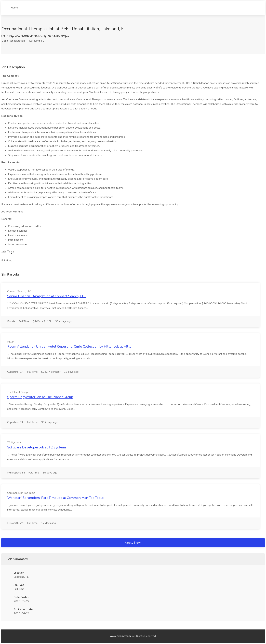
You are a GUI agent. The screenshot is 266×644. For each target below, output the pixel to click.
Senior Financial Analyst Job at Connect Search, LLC (47, 296)
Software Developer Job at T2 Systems (37, 447)
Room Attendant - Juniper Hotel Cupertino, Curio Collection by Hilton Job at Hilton (70, 347)
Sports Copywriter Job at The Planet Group (40, 397)
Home (14, 6)
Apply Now (133, 543)
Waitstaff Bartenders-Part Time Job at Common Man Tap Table (55, 498)
